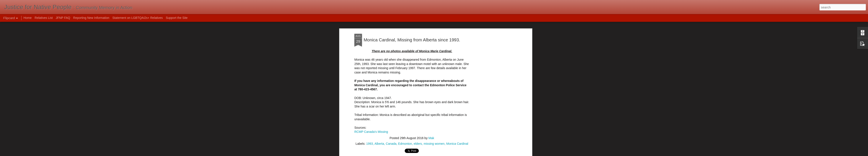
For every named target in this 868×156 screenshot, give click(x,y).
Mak (431, 99)
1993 (369, 104)
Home (27, 18)
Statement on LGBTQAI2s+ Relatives (138, 18)
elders (418, 104)
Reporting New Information (91, 18)
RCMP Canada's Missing (371, 93)
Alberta (379, 104)
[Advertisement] (412, 132)
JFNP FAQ (63, 18)
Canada (391, 104)
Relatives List (44, 18)
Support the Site (177, 18)
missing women (434, 104)
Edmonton (405, 104)
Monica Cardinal (457, 104)
